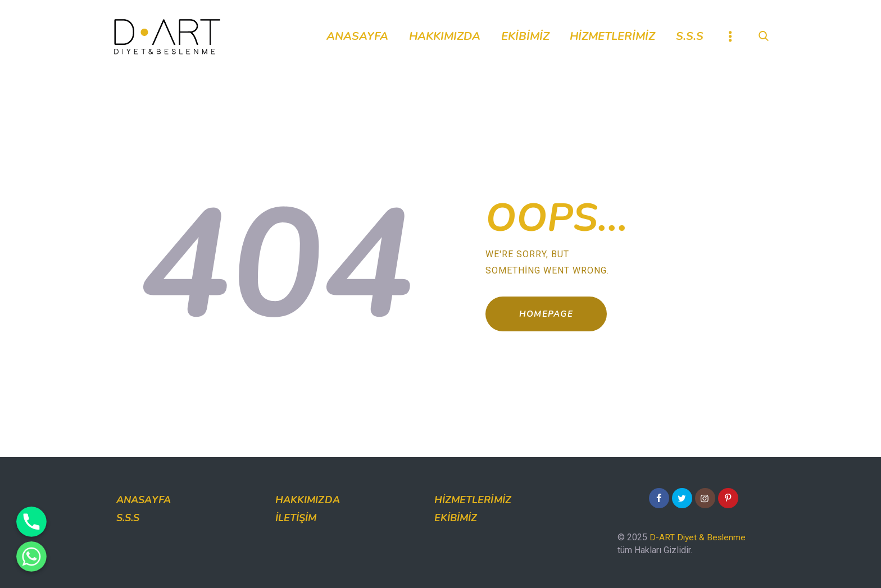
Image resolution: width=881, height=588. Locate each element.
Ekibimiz (456, 518)
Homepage (554, 317)
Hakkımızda (308, 500)
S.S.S (128, 518)
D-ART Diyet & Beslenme (699, 537)
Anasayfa (144, 500)
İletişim (296, 518)
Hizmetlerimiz (473, 500)
